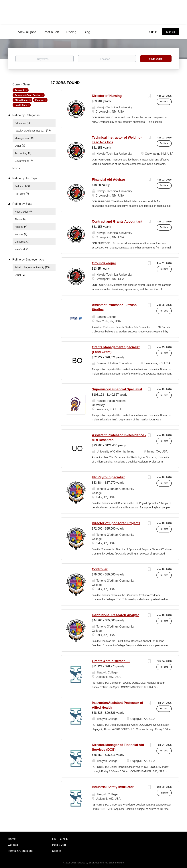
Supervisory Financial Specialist (117, 389)
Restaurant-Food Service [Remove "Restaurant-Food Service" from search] (28, 95)
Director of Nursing (107, 96)
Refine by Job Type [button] (24, 178)
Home (12, 839)
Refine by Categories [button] (26, 115)
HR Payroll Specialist (108, 477)
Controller (100, 569)
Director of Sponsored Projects (116, 523)
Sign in (153, 32)
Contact (13, 845)
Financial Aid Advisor (109, 180)
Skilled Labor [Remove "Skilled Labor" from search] (22, 100)
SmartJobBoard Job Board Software (106, 863)
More (15, 168)
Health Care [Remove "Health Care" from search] (21, 105)
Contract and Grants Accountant (117, 222)
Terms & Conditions (21, 851)
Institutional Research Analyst (115, 615)
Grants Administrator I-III (111, 661)
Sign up (171, 32)
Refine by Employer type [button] (28, 259)
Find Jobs (156, 59)
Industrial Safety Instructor (113, 787)
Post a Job (59, 845)
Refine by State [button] (22, 204)
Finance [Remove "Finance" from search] (39, 100)
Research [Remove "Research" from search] (20, 90)
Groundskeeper (104, 263)
